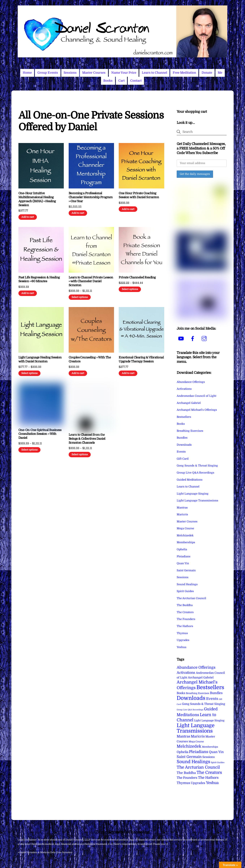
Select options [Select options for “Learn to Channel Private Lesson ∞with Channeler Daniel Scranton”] (80, 297)
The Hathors (185, 626)
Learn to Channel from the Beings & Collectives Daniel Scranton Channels (87, 439)
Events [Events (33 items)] (212, 699)
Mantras (182, 508)
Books (108, 81)
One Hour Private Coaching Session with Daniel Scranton (139, 195)
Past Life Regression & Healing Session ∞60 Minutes (39, 279)
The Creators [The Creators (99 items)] (209, 772)
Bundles (182, 438)
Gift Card (183, 459)
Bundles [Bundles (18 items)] (216, 693)
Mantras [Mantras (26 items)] (183, 736)
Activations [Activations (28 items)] (186, 673)
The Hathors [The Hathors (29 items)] (208, 778)
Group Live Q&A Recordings (195, 473)
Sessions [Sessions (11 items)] (209, 757)
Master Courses (94, 73)
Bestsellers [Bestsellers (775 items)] (210, 687)
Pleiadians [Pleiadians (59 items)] (199, 752)
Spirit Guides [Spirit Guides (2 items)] (218, 762)
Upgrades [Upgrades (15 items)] (198, 783)
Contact (136, 81)
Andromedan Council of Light (196, 396)
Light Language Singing (193, 494)
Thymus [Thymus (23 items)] (183, 783)
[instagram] (205, 339)
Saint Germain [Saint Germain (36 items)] (189, 757)
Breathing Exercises (190, 431)
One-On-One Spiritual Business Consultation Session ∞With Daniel (40, 434)
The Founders (186, 619)
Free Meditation (184, 73)
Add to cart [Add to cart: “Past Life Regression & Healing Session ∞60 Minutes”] (28, 293)
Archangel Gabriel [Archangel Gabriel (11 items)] (201, 677)
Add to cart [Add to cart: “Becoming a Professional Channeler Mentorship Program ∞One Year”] (78, 213)
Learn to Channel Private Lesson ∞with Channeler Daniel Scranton (91, 281)
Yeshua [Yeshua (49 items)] (212, 783)
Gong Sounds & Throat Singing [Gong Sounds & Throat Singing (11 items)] (204, 704)
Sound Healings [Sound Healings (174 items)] (193, 762)
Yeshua (181, 647)
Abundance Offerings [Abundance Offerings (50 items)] (196, 667)
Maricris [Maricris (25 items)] (198, 736)
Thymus (182, 633)
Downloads (184, 445)
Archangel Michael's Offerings (197, 410)
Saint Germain (186, 570)
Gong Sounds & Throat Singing (197, 466)
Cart (122, 81)
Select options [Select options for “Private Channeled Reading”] (130, 289)
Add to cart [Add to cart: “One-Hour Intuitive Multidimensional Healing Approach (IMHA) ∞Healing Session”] (28, 217)
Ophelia (182, 549)
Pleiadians (184, 556)
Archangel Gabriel (189, 403)
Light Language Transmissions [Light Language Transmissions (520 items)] (196, 728)
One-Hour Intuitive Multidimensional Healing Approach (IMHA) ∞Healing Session (37, 199)
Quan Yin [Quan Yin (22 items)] (216, 752)
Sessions (70, 73)
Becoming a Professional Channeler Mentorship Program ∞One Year (91, 197)
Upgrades (183, 640)
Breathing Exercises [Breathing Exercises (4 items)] (198, 693)
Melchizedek (185, 535)
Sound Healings (187, 584)
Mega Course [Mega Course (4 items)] (196, 742)
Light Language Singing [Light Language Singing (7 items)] (209, 721)
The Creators (185, 612)
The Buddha (185, 605)
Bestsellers (184, 417)
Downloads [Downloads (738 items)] (191, 698)
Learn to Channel (154, 73)
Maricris (182, 514)
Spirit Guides (185, 591)
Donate (207, 73)
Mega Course (185, 528)
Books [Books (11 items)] (181, 693)
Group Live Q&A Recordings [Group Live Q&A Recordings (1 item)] (190, 710)
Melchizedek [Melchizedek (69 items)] (189, 746)
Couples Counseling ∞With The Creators (90, 359)
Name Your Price (124, 73)
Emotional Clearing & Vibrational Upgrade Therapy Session (141, 359)
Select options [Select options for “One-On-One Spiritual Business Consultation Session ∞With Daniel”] (29, 450)
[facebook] (193, 339)
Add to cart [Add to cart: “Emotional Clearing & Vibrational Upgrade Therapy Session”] (128, 373)
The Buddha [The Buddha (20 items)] (186, 773)
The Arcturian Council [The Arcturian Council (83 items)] (198, 767)
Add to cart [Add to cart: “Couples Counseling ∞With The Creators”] (78, 373)
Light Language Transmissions (197, 501)
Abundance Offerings (191, 382)
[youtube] (182, 339)
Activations (184, 389)
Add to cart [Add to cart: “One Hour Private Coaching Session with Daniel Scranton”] (128, 209)
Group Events (48, 73)
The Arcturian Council (191, 598)
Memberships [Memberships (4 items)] (210, 747)
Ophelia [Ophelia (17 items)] (182, 752)
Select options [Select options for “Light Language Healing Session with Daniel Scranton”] (29, 373)
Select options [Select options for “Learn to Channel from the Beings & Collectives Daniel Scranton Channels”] (80, 454)
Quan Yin (183, 563)
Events (181, 452)
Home (27, 73)
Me (220, 73)
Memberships (186, 542)
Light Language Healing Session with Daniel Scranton (40, 359)
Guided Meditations (190, 480)
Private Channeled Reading (137, 277)
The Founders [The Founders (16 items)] (187, 778)
